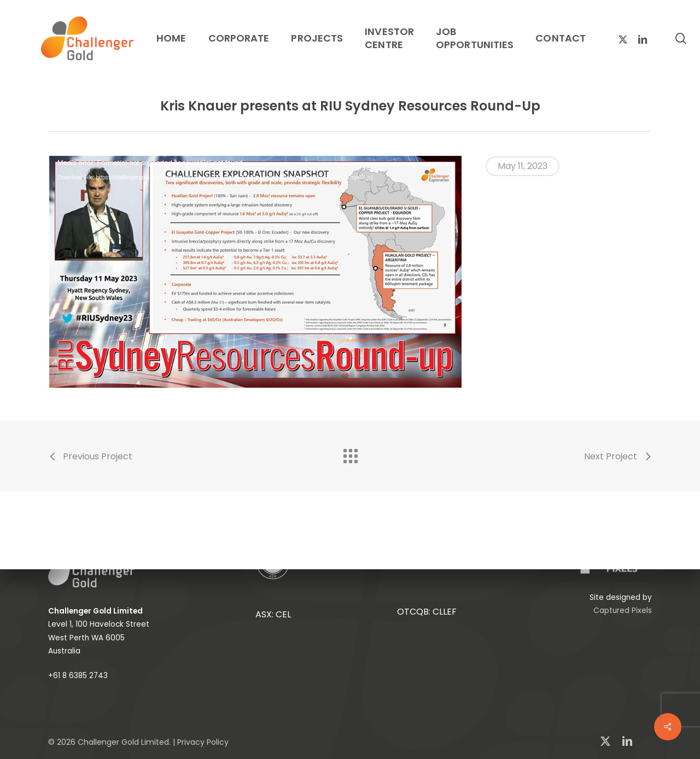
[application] (255, 272)
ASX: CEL (273, 614)
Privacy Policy (203, 742)
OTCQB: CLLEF (427, 612)
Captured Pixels (623, 611)
